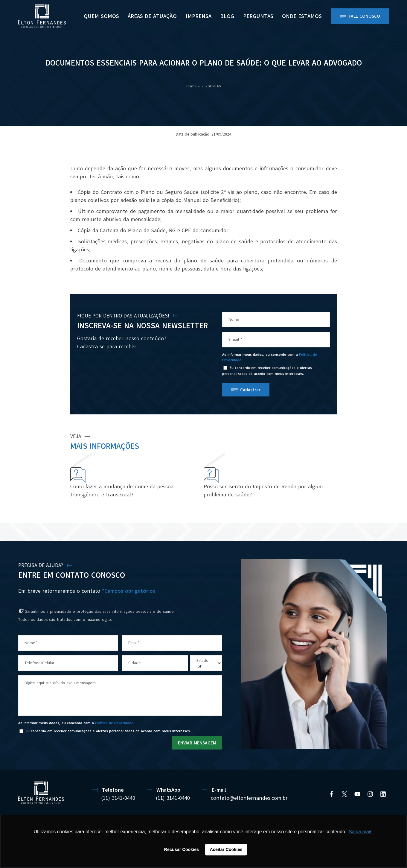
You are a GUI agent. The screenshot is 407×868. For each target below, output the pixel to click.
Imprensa (199, 16)
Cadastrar (250, 390)
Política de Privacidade (114, 723)
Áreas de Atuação (152, 16)
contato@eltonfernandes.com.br (249, 798)
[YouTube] (357, 794)
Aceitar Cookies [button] (226, 849)
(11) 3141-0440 (118, 798)
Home (191, 86)
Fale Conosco (364, 16)
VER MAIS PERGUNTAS (315, 502)
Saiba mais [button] (360, 832)
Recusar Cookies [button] (182, 849)
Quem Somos (101, 16)
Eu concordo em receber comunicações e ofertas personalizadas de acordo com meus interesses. (267, 371)
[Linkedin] (383, 794)
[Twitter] (344, 794)
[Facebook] (332, 794)
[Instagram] (370, 794)
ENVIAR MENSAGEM (197, 743)
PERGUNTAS (258, 16)
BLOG (227, 16)
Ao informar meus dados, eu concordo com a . (270, 357)
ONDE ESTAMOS (302, 16)
